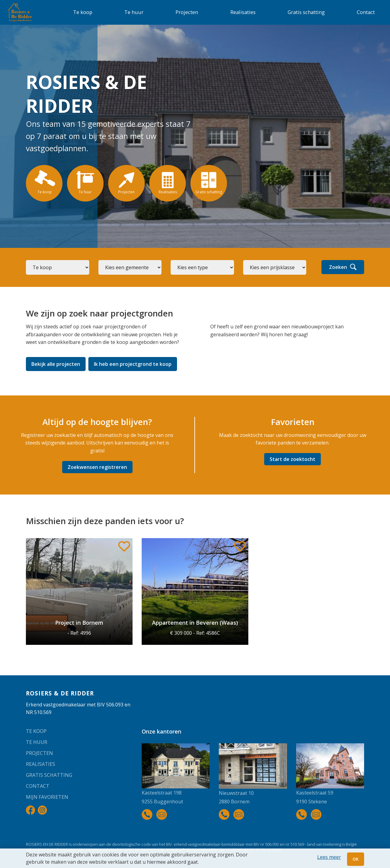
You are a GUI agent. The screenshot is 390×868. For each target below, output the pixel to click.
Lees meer (329, 857)
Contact (366, 12)
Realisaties (243, 12)
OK (356, 859)
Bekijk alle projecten (56, 364)
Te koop (83, 12)
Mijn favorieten (47, 797)
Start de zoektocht (292, 459)
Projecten (187, 12)
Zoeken (343, 267)
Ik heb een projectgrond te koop (133, 364)
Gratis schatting (306, 12)
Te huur (134, 12)
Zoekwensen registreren (97, 467)
